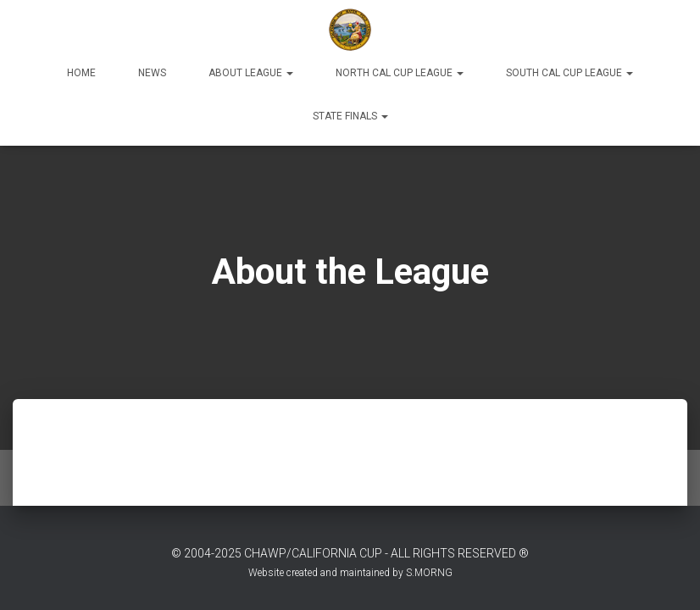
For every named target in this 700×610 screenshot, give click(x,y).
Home (81, 73)
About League (251, 73)
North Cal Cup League (400, 73)
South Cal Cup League (569, 73)
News (152, 73)
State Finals (350, 116)
